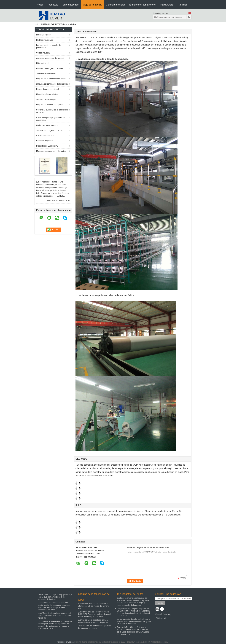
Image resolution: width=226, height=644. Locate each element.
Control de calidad (115, 5)
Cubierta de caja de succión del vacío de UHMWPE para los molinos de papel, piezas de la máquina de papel (95, 614)
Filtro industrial (42, 63)
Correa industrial (43, 53)
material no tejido (43, 35)
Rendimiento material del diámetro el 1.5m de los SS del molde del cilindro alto (93, 606)
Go (189, 17)
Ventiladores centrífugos (46, 99)
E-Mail (159, 614)
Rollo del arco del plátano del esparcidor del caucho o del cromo (94, 627)
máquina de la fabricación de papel (51, 79)
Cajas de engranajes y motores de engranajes (51, 119)
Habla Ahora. (167, 5)
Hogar (40, 5)
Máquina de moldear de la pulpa (50, 105)
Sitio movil (161, 618)
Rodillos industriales (45, 40)
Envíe (160, 603)
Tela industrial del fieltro (46, 74)
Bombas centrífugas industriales (50, 68)
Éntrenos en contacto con (143, 5)
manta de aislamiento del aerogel (50, 58)
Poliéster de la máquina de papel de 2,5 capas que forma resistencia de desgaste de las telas (55, 597)
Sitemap (167, 614)
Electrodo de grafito (44, 141)
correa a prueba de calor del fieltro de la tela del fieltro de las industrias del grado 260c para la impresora (134, 621)
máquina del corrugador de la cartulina (52, 84)
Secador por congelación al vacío (50, 130)
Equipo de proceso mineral (47, 89)
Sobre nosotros (70, 5)
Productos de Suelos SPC (47, 146)
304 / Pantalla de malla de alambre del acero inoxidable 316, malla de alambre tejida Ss (55, 616)
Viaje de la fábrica (92, 5)
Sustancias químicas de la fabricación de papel (52, 111)
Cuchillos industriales (45, 136)
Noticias (183, 5)
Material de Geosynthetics (47, 94)
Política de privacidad (66, 642)
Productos (53, 5)
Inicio (37, 24)
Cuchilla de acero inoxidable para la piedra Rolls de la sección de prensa (93, 621)
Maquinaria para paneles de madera (51, 151)
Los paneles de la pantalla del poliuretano (49, 46)
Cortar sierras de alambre (47, 125)
